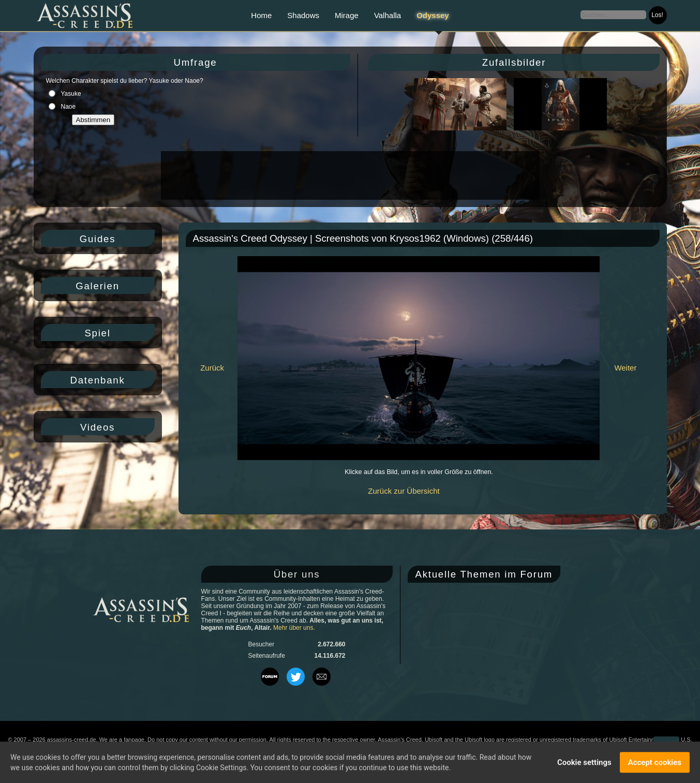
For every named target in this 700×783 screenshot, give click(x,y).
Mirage (347, 15)
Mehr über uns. (294, 628)
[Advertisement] (349, 175)
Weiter (625, 368)
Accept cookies (655, 763)
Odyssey (433, 15)
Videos (98, 427)
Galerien (98, 286)
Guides (98, 239)
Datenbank (98, 380)
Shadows (303, 15)
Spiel (97, 333)
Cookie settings (584, 763)
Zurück (212, 368)
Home (261, 15)
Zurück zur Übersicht (404, 491)
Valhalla (388, 15)
